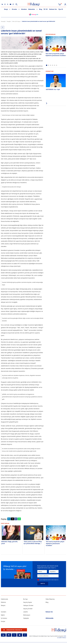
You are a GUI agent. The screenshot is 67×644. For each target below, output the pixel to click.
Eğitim (3, 615)
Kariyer (3, 622)
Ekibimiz (3, 603)
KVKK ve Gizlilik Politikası (62, 637)
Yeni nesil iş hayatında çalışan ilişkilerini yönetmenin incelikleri (56, 54)
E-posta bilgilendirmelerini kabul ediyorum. (49, 580)
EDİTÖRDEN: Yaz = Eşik (53, 89)
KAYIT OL (43, 584)
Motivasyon (27, 615)
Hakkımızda (4, 600)
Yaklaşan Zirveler (28, 606)
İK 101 (46, 9)
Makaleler (32, 9)
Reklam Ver (53, 9)
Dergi (6, 9)
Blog (41, 9)
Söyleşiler (26, 619)
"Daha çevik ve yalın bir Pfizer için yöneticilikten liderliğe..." (33, 543)
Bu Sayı (26, 600)
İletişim (3, 606)
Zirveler (14, 9)
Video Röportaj (50, 600)
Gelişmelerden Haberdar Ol (13, 630)
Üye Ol (61, 9)
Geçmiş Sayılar (28, 603)
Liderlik (26, 612)
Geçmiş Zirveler (28, 609)
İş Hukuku (4, 619)
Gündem (24, 9)
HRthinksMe (49, 619)
